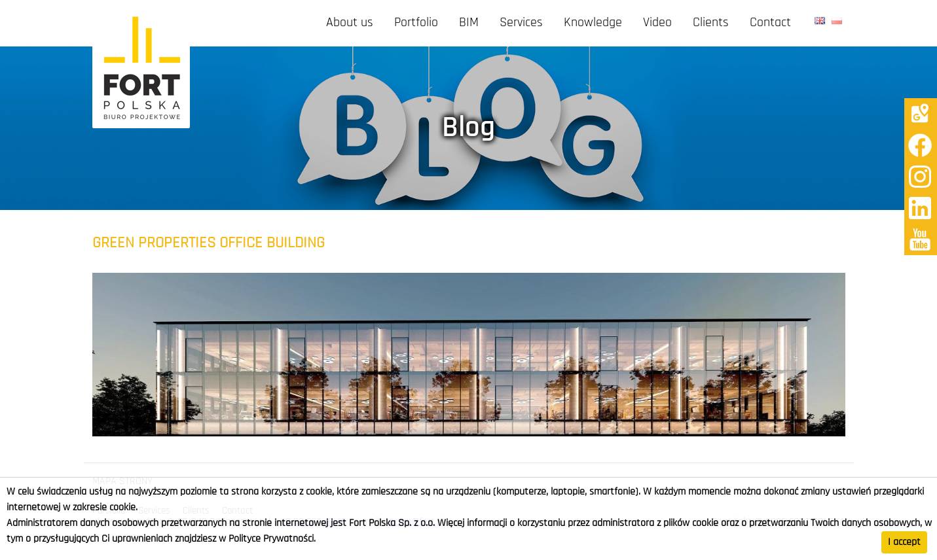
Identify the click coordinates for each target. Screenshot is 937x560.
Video (657, 23)
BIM (469, 23)
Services (521, 23)
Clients (711, 23)
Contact (770, 23)
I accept (904, 542)
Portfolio (416, 23)
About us (350, 23)
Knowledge (593, 23)
